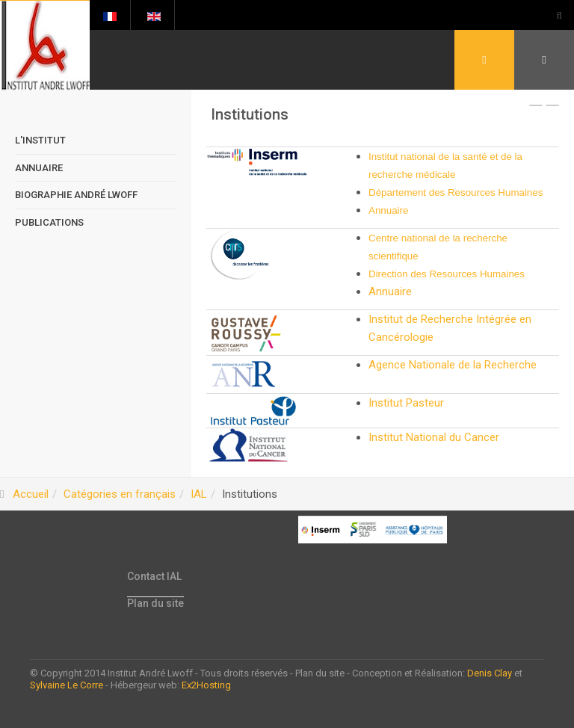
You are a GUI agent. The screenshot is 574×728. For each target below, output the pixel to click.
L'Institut (40, 140)
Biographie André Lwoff (76, 195)
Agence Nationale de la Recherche (453, 365)
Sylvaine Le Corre (67, 685)
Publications (49, 222)
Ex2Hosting (206, 685)
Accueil (31, 494)
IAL (199, 494)
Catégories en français (120, 494)
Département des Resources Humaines (456, 192)
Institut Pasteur (406, 403)
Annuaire (388, 210)
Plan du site (155, 603)
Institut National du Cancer (434, 437)
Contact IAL (154, 576)
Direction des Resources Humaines (447, 274)
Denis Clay (490, 673)
